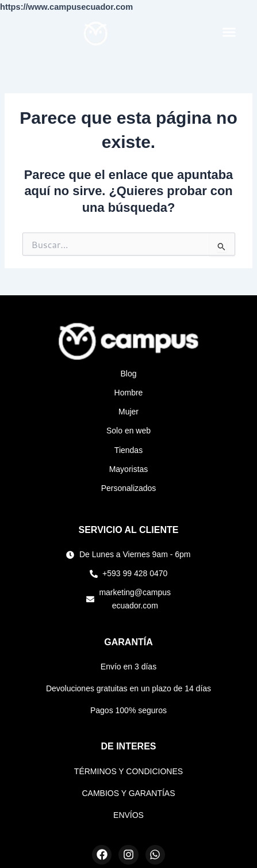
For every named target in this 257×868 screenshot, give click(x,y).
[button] (229, 32)
